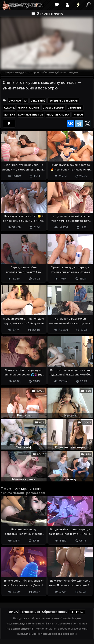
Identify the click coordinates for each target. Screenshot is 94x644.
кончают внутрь (31, 114)
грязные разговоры (63, 101)
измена (9, 114)
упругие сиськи (58, 114)
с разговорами (54, 107)
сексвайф (38, 101)
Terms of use (30, 612)
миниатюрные (29, 107)
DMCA (13, 612)
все (78, 114)
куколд (9, 107)
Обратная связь (55, 612)
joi (26, 101)
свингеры (75, 107)
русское (15, 101)
